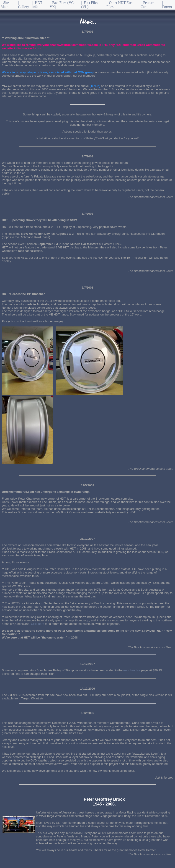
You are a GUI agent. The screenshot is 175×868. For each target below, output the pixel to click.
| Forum (167, 5)
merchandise (132, 670)
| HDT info (37, 5)
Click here (38, 624)
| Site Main (5, 5)
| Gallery (23, 5)
